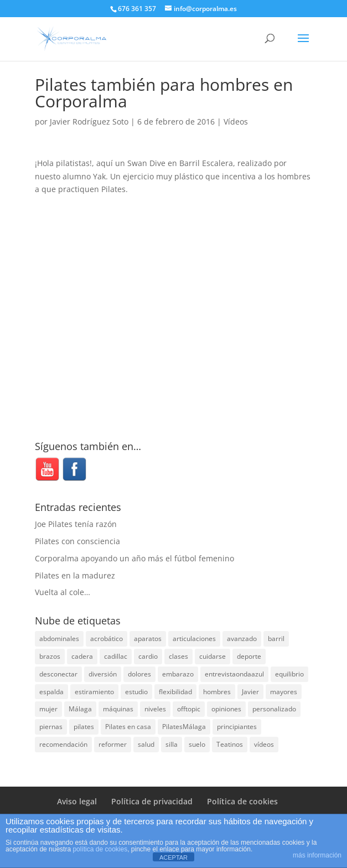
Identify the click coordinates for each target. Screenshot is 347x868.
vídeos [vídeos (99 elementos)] (264, 744)
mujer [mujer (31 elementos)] (48, 709)
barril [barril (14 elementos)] (276, 639)
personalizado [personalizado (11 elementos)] (274, 709)
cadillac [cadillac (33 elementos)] (116, 656)
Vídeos (236, 122)
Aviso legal (77, 801)
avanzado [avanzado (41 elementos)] (242, 639)
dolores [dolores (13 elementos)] (139, 674)
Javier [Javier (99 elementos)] (250, 692)
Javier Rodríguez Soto (89, 122)
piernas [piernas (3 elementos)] (51, 727)
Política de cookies (242, 801)
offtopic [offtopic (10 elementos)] (189, 709)
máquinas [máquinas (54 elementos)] (118, 709)
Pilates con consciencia (77, 541)
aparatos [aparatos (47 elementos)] (148, 639)
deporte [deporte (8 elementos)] (249, 656)
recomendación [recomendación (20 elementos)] (63, 744)
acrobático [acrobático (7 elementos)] (107, 639)
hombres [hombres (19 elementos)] (217, 692)
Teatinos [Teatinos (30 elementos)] (230, 744)
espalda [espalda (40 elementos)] (51, 692)
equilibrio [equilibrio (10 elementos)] (289, 674)
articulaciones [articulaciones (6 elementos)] (194, 639)
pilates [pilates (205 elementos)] (84, 727)
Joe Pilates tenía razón (76, 524)
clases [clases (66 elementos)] (178, 656)
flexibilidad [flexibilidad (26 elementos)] (175, 692)
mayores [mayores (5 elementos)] (284, 692)
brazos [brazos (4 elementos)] (50, 656)
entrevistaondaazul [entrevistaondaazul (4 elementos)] (234, 674)
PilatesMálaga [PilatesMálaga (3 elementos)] (184, 727)
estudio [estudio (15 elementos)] (136, 692)
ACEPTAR (173, 857)
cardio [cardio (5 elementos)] (148, 656)
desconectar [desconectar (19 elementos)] (58, 674)
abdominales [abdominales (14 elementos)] (59, 639)
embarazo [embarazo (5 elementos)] (178, 674)
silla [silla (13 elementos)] (172, 744)
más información (317, 855)
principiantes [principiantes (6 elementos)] (237, 727)
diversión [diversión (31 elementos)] (103, 674)
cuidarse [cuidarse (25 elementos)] (213, 656)
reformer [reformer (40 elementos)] (113, 744)
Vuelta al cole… (63, 592)
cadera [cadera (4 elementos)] (82, 656)
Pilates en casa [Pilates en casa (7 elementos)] (128, 727)
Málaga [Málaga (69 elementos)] (80, 709)
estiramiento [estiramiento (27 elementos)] (94, 692)
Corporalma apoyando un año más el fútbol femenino (134, 558)
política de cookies (100, 849)
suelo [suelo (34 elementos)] (197, 744)
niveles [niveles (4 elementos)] (155, 709)
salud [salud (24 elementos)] (146, 744)
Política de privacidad (152, 801)
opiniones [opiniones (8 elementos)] (226, 709)
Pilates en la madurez (75, 575)
